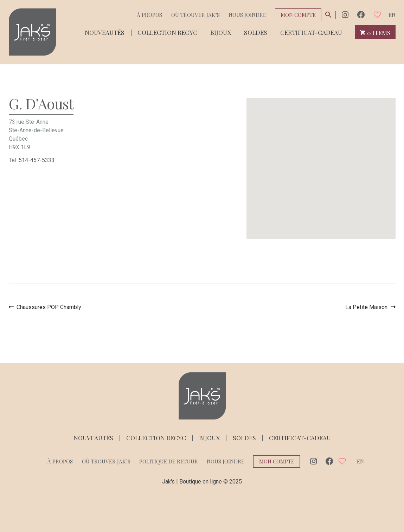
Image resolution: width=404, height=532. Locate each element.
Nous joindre (247, 15)
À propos (149, 15)
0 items (375, 32)
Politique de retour (169, 461)
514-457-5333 (37, 160)
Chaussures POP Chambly (49, 307)
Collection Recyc (167, 32)
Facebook (361, 15)
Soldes (256, 32)
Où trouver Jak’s (195, 15)
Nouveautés (105, 32)
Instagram (345, 15)
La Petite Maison (366, 307)
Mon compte (298, 15)
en (392, 15)
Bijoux (221, 32)
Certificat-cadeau (311, 32)
